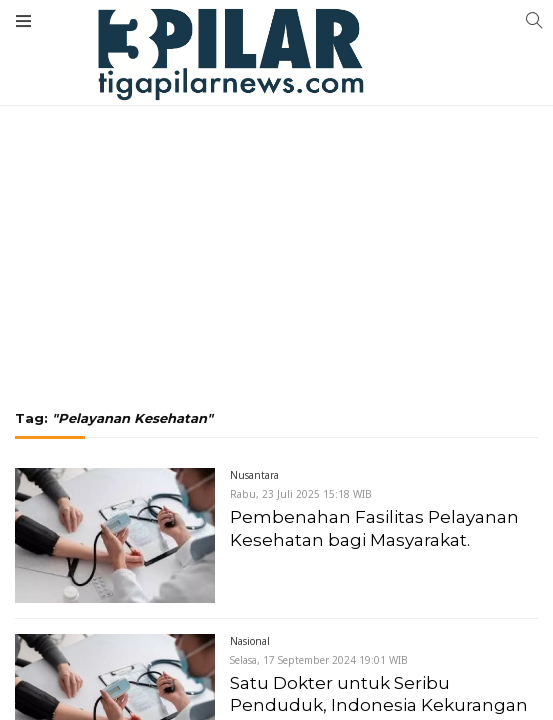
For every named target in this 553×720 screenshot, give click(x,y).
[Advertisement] (276, 150)
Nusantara (254, 475)
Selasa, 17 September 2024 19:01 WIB (319, 660)
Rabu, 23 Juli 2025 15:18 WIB (301, 494)
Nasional (250, 641)
